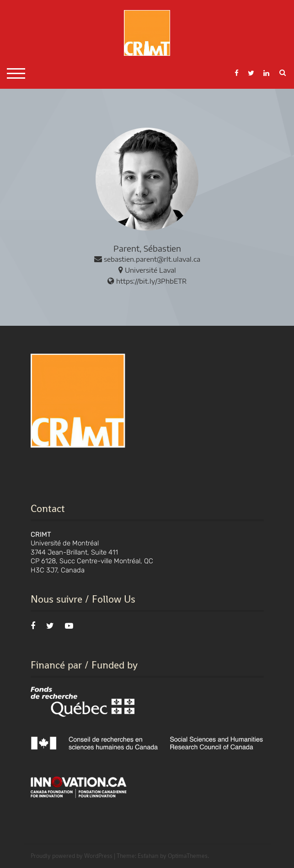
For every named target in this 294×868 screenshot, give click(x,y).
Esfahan (148, 856)
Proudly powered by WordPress (72, 856)
